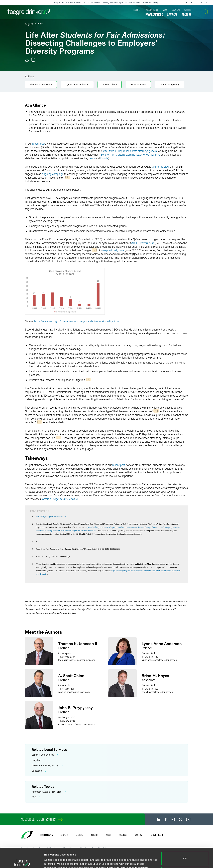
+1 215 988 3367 (67, 657)
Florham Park (149, 653)
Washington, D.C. (67, 717)
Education (39, 771)
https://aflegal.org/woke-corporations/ (51, 516)
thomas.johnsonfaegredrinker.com (77, 660)
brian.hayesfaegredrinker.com (158, 692)
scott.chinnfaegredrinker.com (74, 692)
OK (185, 839)
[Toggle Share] (33, 60)
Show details (51, 861)
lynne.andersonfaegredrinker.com (160, 660)
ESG (36, 797)
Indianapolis (64, 685)
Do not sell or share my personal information (185, 854)
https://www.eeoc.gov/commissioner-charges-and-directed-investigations (77, 321)
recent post (39, 143)
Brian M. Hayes (138, 84)
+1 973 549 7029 (150, 689)
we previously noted (114, 250)
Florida (104, 158)
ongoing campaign (53, 174)
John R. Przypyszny (170, 84)
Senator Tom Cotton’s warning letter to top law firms (130, 155)
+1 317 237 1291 (66, 689)
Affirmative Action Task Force (49, 792)
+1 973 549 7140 (150, 657)
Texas (92, 158)
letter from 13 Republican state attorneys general (130, 151)
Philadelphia (64, 653)
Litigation (39, 760)
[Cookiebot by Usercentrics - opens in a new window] (22, 861)
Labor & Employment (45, 755)
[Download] (27, 60)
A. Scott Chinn (110, 84)
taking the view (160, 167)
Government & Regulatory (47, 766)
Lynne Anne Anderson (77, 84)
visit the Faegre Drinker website (60, 499)
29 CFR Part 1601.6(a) (143, 243)
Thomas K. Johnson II (41, 84)
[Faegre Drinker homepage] (29, 12)
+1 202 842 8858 (67, 721)
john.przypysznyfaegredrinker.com (77, 724)
